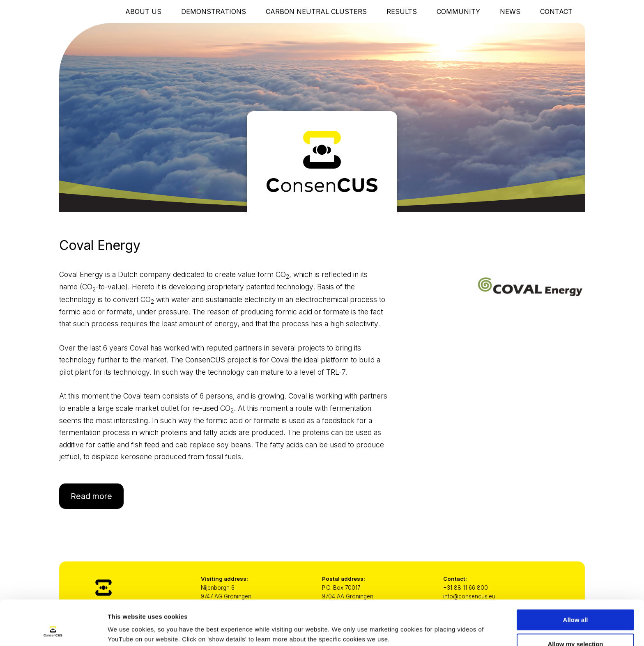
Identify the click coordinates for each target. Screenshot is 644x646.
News (510, 11)
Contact (556, 11)
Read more (91, 496)
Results (402, 11)
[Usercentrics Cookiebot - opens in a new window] (53, 630)
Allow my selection (575, 602)
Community (458, 11)
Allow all (576, 578)
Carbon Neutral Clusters (316, 11)
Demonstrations (214, 11)
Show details (431, 624)
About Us (143, 11)
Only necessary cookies (576, 626)
